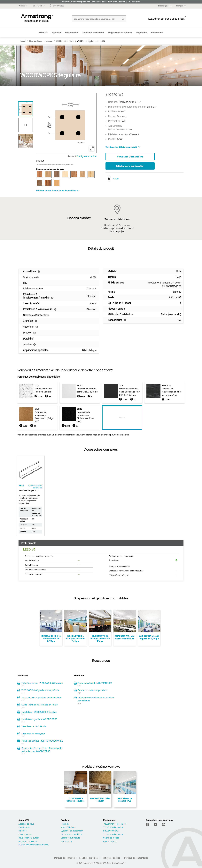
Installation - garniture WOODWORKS (39, 719)
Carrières (23, 831)
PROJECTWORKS (111, 831)
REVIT (112, 179)
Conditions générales (88, 858)
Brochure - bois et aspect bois (93, 690)
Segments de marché (93, 33)
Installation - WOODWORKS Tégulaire (39, 712)
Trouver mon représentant (115, 824)
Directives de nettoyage (33, 734)
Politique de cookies (111, 858)
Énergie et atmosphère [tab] (119, 567)
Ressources (157, 33)
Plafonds (65, 824)
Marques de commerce (65, 858)
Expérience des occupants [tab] (121, 556)
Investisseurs (24, 827)
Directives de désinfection (34, 726)
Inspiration (142, 33)
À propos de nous (26, 824)
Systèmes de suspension (72, 831)
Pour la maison (110, 842)
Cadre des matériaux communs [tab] (39, 556)
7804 (21, 486)
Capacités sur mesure (70, 838)
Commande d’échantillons (130, 157)
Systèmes (56, 33)
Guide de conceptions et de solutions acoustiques (96, 699)
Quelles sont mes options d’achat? (34, 845)
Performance (72, 33)
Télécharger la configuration (130, 166)
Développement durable (29, 838)
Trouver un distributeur (113, 827)
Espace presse (25, 834)
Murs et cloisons (68, 827)
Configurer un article (87, 156)
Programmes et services (120, 33)
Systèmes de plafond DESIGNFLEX (95, 683)
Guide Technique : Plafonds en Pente (40, 705)
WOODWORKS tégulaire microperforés (40, 690)
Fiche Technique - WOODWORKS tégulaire (42, 683)
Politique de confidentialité (136, 858)
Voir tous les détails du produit (123, 147)
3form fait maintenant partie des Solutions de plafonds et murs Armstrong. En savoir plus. (101, 2)
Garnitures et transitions (71, 834)
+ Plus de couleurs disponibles (35, 486)
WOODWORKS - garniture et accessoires (41, 698)
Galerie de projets (111, 838)
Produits (43, 33)
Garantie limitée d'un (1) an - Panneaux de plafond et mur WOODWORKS (42, 750)
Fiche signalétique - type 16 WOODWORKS (42, 741)
